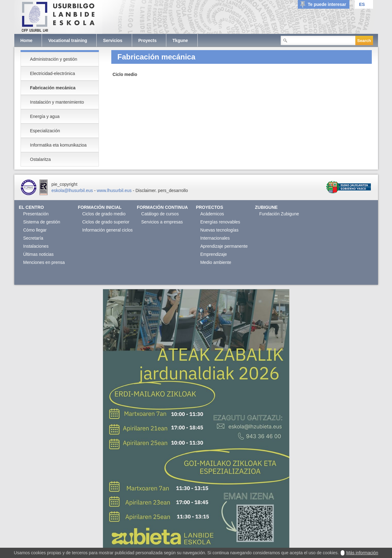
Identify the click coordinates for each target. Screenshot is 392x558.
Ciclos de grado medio (104, 214)
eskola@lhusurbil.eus (72, 190)
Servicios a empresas (162, 222)
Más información (362, 553)
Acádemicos (212, 214)
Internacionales (215, 238)
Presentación (36, 214)
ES (362, 4)
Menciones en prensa (44, 262)
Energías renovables (220, 222)
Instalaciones (36, 246)
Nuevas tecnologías (219, 230)
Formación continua (162, 207)
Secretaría (33, 238)
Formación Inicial (100, 207)
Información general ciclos (107, 230)
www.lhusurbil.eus (114, 190)
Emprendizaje (214, 254)
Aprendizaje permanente (224, 246)
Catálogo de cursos (160, 214)
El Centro (32, 207)
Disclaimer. (146, 190)
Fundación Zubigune (279, 214)
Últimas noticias (39, 254)
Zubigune (266, 207)
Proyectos (210, 207)
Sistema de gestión (42, 222)
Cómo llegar (35, 230)
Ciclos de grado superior (106, 222)
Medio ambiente (216, 262)
